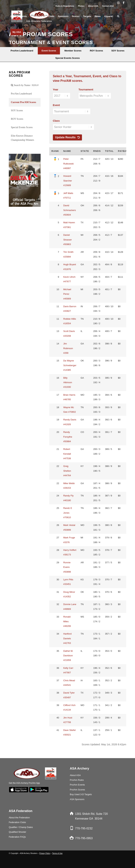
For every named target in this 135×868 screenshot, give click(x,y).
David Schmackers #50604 (70, 210)
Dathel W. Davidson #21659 (68, 656)
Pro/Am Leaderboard (21, 94)
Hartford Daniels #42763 (67, 638)
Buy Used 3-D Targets (81, 794)
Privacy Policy (45, 853)
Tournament (86, 90)
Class (56, 121)
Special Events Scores (22, 127)
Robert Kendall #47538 (67, 454)
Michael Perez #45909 (67, 294)
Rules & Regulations (65, 6)
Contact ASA (108, 6)
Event (56, 105)
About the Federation (19, 818)
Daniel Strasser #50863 (67, 240)
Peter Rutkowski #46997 (68, 164)
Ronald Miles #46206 (67, 621)
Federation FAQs (17, 837)
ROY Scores (17, 119)
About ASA (93, 6)
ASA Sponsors (77, 799)
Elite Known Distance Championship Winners (22, 138)
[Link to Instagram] (118, 3)
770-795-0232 (84, 828)
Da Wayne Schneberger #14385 (70, 365)
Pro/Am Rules (77, 780)
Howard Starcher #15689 (68, 181)
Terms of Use (57, 853)
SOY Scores (17, 110)
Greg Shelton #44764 (67, 471)
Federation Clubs (17, 822)
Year (55, 90)
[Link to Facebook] (124, 3)
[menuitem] (65, 6)
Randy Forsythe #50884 (68, 437)
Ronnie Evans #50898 (67, 567)
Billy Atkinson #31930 (68, 382)
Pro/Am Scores (77, 790)
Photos (81, 6)
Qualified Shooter (17, 832)
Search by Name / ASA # (25, 85)
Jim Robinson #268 (68, 348)
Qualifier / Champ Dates (21, 827)
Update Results (67, 137)
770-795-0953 (84, 838)
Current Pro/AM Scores (23, 102)
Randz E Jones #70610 (68, 513)
